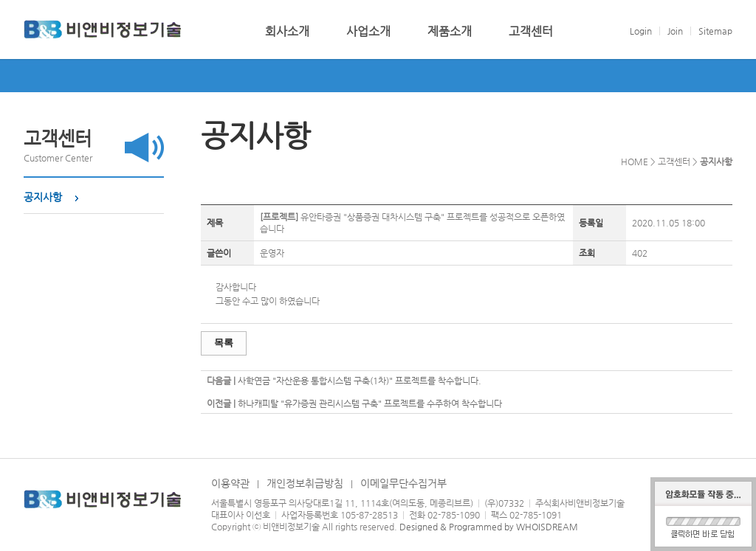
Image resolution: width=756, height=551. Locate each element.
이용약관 (230, 483)
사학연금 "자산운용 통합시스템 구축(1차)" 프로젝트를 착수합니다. (360, 381)
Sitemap (715, 31)
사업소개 (368, 32)
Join (675, 31)
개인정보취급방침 (305, 483)
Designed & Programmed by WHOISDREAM (489, 527)
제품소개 (450, 32)
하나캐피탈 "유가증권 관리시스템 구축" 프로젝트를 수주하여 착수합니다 (370, 403)
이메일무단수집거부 (403, 483)
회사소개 (287, 32)
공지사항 (43, 197)
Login (641, 31)
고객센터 (531, 32)
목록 (224, 343)
